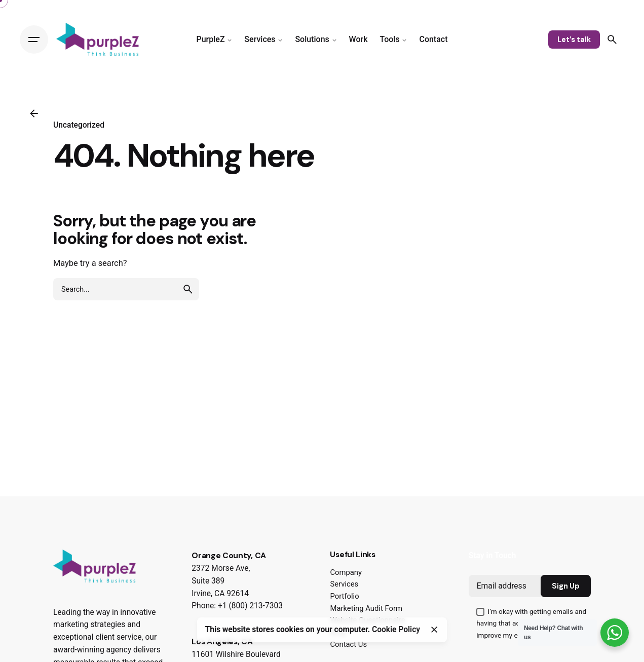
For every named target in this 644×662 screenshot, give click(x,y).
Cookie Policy (396, 630)
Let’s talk (574, 40)
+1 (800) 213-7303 (250, 606)
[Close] (434, 630)
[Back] (34, 113)
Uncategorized (79, 125)
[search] (188, 289)
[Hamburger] (34, 40)
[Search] (612, 40)
